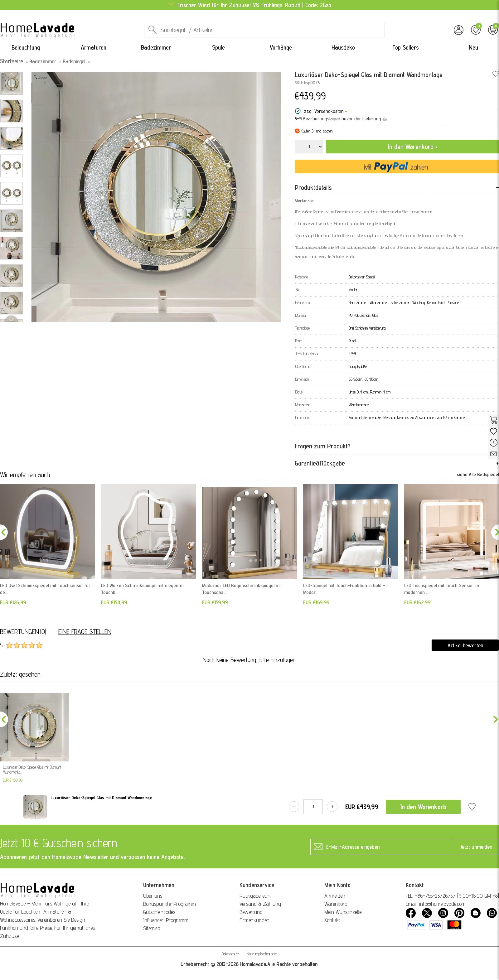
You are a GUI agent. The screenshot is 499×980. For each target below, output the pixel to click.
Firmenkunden (254, 920)
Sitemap (152, 928)
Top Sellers (405, 47)
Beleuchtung (26, 47)
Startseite (12, 61)
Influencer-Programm (166, 920)
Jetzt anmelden (476, 847)
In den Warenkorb (423, 807)
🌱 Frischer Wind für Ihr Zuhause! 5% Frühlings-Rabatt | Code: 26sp (249, 5)
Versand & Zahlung (260, 904)
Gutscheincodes (159, 912)
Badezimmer (156, 47)
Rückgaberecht (255, 896)
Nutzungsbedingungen (262, 954)
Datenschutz (230, 954)
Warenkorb (336, 904)
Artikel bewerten (465, 645)
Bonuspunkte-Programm (170, 904)
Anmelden (335, 896)
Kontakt (332, 920)
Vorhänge (281, 47)
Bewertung (251, 912)
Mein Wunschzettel (343, 912)
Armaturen (94, 47)
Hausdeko (343, 47)
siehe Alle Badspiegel (478, 474)
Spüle (218, 47)
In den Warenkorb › (413, 147)
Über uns (153, 896)
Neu (473, 47)
